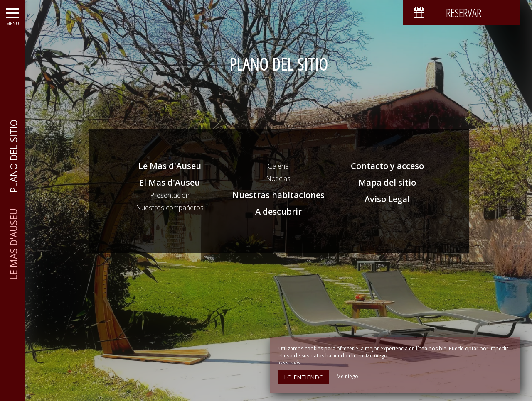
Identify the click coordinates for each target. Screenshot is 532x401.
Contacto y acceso (387, 166)
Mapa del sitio (387, 182)
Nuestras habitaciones (278, 195)
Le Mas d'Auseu (170, 166)
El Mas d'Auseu (170, 182)
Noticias (278, 178)
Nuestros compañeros (170, 208)
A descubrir (278, 212)
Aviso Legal (387, 199)
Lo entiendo (304, 377)
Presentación (170, 195)
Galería (278, 166)
